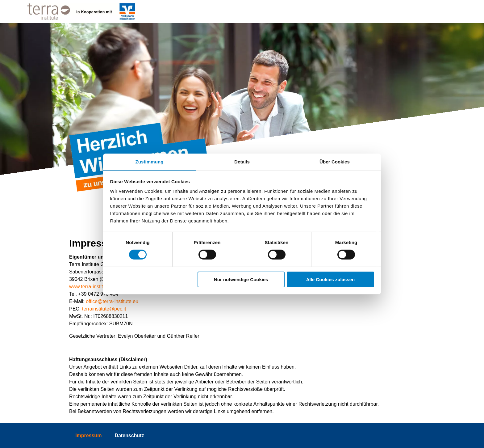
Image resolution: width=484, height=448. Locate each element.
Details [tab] (242, 162)
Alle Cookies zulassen (331, 279)
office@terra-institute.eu (112, 301)
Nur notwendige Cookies (241, 279)
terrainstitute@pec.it (104, 309)
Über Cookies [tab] (335, 162)
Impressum (88, 435)
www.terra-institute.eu (93, 287)
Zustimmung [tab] (150, 162)
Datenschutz (129, 435)
